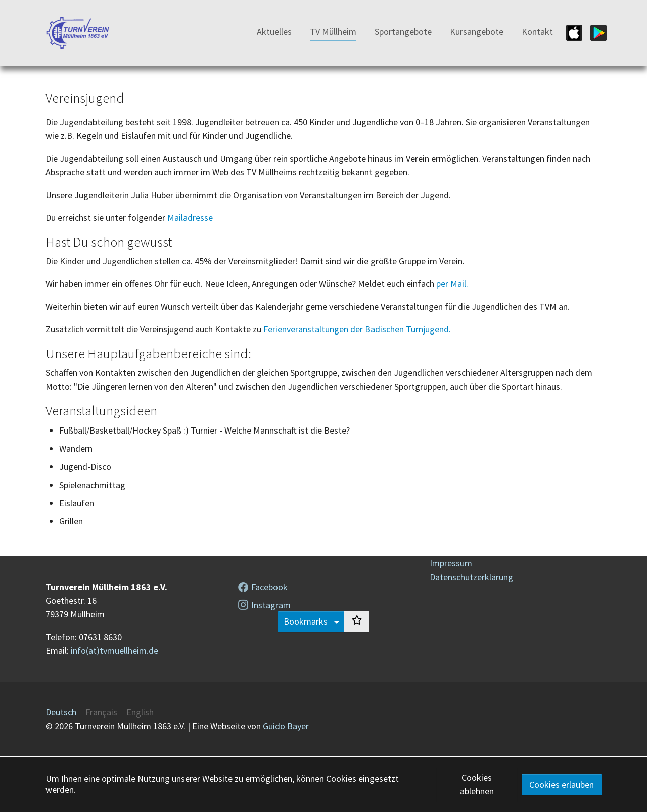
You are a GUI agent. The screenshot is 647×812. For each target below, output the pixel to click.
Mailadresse (190, 218)
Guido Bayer (286, 726)
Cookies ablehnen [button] (477, 784)
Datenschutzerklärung (471, 577)
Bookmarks (307, 621)
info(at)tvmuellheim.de (114, 651)
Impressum (451, 563)
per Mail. (452, 284)
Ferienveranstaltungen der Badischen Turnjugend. (357, 329)
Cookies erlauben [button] (562, 784)
